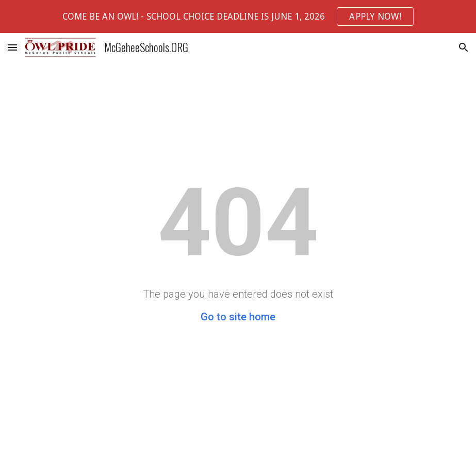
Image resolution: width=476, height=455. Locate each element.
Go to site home (238, 317)
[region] (238, 17)
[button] (12, 47)
